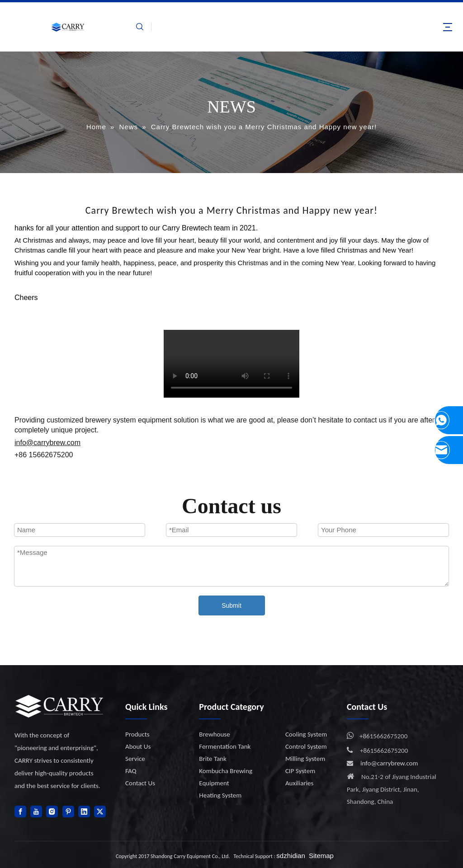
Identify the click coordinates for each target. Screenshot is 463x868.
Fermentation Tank (225, 746)
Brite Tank (213, 759)
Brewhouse (214, 734)
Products (137, 734)
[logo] (60, 706)
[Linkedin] (84, 812)
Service (135, 759)
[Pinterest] (68, 812)
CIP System (300, 771)
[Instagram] (52, 812)
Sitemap (321, 856)
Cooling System (306, 734)
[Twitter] (100, 812)
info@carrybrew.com (389, 763)
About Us (138, 746)
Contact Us (140, 783)
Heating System (220, 795)
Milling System (305, 759)
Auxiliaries (300, 783)
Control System (306, 746)
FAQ (131, 771)
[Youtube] (36, 812)
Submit (231, 605)
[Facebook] (20, 812)
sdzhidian (291, 856)
